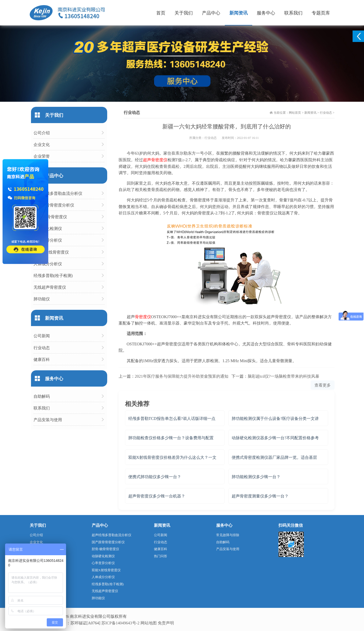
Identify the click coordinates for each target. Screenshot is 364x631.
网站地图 (149, 623)
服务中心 (266, 13)
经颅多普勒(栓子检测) (53, 275)
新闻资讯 (239, 13)
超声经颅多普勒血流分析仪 (58, 193)
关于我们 (184, 13)
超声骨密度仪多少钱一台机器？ (157, 496)
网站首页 (295, 112)
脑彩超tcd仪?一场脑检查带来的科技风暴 (284, 376)
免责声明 (166, 623)
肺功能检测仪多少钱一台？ (256, 476)
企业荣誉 (42, 156)
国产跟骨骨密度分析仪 (54, 205)
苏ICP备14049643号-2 (120, 623)
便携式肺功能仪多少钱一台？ (155, 476)
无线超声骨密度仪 (50, 287)
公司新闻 (42, 336)
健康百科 (42, 359)
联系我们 (293, 13)
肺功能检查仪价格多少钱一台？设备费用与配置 (171, 438)
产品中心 (211, 13)
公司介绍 (42, 133)
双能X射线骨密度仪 (51, 252)
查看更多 (323, 385)
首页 (161, 13)
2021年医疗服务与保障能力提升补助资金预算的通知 (182, 376)
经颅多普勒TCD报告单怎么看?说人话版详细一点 (172, 418)
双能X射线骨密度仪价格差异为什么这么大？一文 (172, 457)
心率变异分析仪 (48, 240)
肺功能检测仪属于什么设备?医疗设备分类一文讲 (275, 418)
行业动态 (326, 112)
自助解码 (42, 396)
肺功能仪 (42, 299)
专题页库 (321, 13)
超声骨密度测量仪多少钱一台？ (260, 496)
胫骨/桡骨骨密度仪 (50, 217)
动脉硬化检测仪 (48, 228)
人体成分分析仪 (48, 264)
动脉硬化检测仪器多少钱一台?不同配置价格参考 (275, 438)
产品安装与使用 (48, 420)
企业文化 (42, 144)
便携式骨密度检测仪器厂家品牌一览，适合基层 (274, 457)
